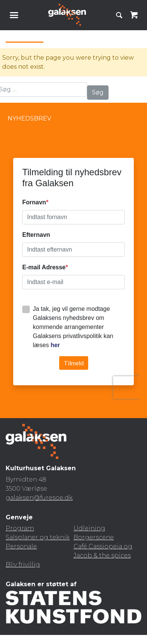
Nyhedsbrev (29, 118)
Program (20, 528)
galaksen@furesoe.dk (39, 498)
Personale (21, 546)
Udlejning (89, 528)
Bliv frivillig (23, 564)
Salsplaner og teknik (38, 537)
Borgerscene (94, 537)
